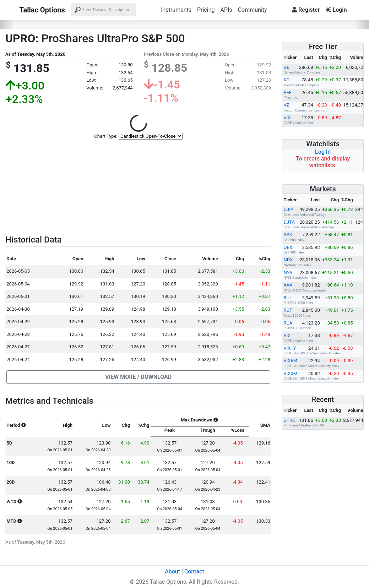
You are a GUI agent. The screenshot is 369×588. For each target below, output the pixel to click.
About (172, 571)
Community (253, 10)
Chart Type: (106, 136)
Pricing (206, 10)
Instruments (176, 10)
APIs (226, 10)
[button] (138, 377)
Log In (323, 152)
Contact (194, 571)
